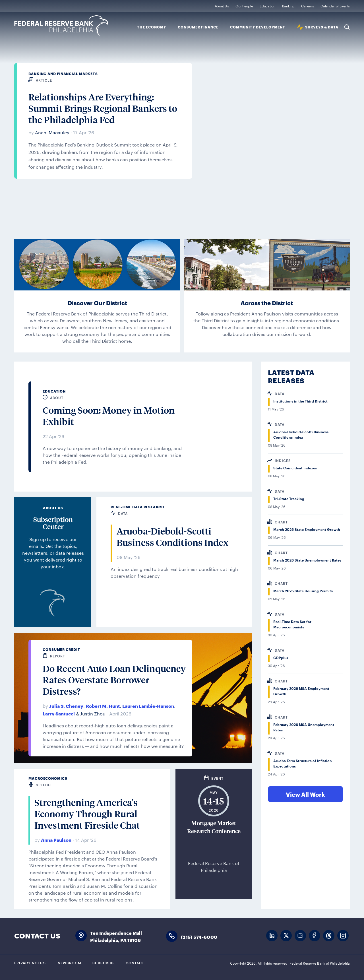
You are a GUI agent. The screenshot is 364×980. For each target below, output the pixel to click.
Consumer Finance (198, 27)
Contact (135, 963)
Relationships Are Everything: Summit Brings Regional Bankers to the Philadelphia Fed (103, 108)
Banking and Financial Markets (63, 74)
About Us (222, 6)
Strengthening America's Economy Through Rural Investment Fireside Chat (87, 814)
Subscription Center (53, 523)
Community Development (258, 27)
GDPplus (281, 658)
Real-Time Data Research (137, 507)
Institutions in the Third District (300, 401)
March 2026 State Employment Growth (307, 529)
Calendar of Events (335, 6)
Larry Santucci (59, 713)
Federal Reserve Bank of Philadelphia (61, 26)
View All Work (305, 794)
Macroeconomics (48, 778)
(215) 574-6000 (199, 937)
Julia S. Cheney (66, 706)
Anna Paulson (56, 840)
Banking (288, 6)
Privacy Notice (30, 963)
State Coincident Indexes (295, 468)
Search (347, 27)
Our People (244, 6)
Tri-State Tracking (289, 499)
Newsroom (70, 963)
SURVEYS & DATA (322, 27)
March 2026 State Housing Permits (303, 591)
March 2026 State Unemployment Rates (307, 560)
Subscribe (104, 963)
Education (267, 6)
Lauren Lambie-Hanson (148, 706)
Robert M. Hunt (103, 706)
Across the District (267, 303)
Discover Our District (97, 303)
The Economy (152, 27)
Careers (307, 6)
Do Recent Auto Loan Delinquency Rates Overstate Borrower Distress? (114, 680)
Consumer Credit (61, 649)
